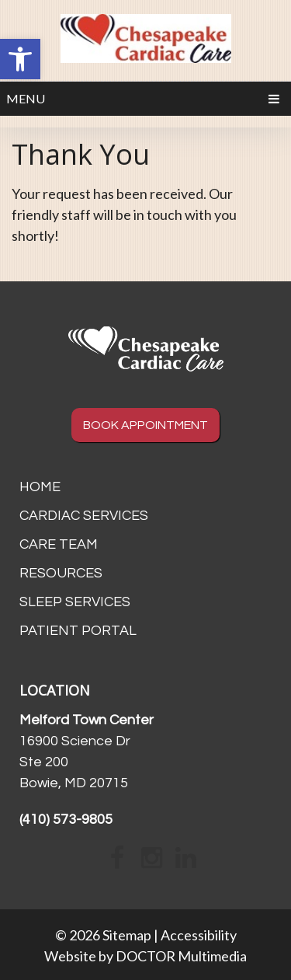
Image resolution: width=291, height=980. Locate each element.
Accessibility (199, 935)
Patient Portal (78, 631)
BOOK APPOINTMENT (145, 425)
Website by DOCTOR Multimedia (145, 956)
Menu (26, 98)
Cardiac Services (84, 516)
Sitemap (127, 935)
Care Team (59, 544)
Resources (61, 573)
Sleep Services (75, 602)
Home (40, 487)
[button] (20, 59)
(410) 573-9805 (66, 820)
